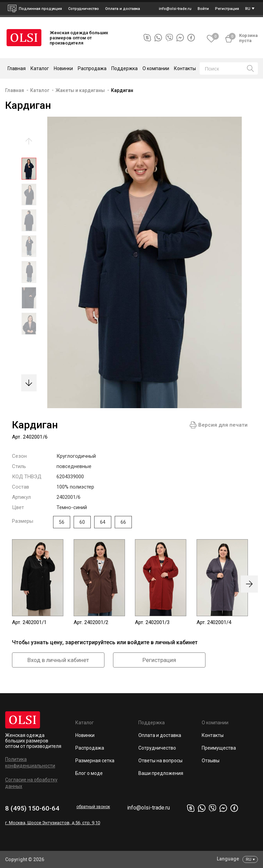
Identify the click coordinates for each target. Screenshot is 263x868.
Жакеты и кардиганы (80, 90)
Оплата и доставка (123, 9)
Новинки (63, 68)
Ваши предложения (161, 773)
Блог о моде (89, 773)
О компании (215, 723)
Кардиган (122, 90)
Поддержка (152, 723)
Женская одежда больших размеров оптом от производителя (33, 741)
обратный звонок (93, 807)
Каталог (40, 90)
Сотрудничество (157, 748)
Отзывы (211, 761)
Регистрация (159, 660)
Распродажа (92, 68)
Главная (17, 68)
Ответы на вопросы (160, 761)
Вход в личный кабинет (58, 660)
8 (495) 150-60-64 (32, 808)
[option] (29, 170)
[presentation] (249, 584)
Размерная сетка (95, 761)
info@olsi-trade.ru (148, 808)
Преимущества (219, 748)
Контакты (185, 68)
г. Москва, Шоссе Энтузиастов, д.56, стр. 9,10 (53, 823)
